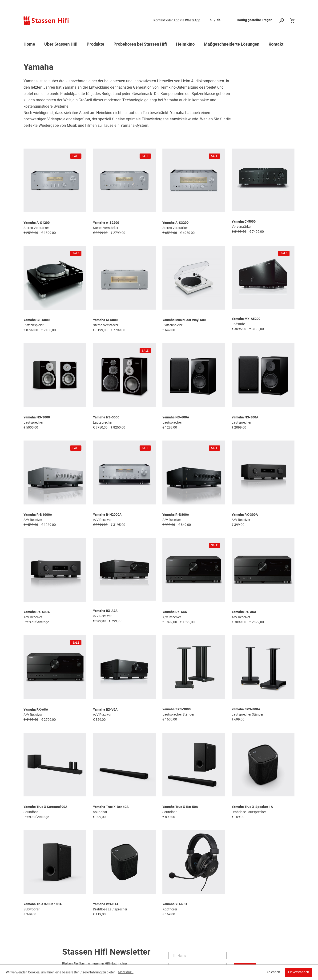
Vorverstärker (242, 222)
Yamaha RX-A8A (36, 676)
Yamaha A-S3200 (175, 217)
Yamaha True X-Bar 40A (111, 768)
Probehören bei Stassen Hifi (140, 44)
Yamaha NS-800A (245, 401)
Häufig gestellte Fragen (255, 20)
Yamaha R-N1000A (38, 493)
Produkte (95, 44)
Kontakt (159, 20)
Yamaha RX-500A (37, 584)
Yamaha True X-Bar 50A (180, 768)
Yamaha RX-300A (245, 493)
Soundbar (31, 773)
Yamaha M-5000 (105, 309)
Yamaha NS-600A (176, 401)
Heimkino (185, 44)
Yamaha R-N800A (176, 493)
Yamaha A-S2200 (106, 217)
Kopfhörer (170, 865)
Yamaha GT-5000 (37, 309)
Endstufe (238, 314)
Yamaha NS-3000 (37, 401)
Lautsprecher (33, 406)
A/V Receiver (33, 498)
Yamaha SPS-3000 (177, 676)
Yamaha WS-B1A (106, 860)
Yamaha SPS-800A (246, 676)
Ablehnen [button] (273, 972)
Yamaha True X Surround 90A (45, 768)
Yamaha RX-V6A (105, 676)
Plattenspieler (34, 314)
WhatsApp (193, 20)
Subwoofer (32, 865)
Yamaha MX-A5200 (246, 309)
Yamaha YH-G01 (175, 860)
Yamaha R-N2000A (107, 493)
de (219, 20)
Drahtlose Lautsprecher (249, 773)
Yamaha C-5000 (244, 217)
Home (29, 44)
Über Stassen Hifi (61, 44)
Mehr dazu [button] (126, 972)
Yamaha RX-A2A (105, 584)
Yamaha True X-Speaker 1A (252, 768)
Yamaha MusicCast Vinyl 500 (184, 309)
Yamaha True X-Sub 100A (43, 860)
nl (211, 20)
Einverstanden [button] (299, 972)
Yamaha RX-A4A (175, 584)
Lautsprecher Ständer (178, 681)
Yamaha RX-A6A (244, 584)
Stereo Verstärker (36, 222)
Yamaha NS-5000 (106, 401)
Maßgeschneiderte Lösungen (232, 44)
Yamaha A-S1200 (37, 217)
